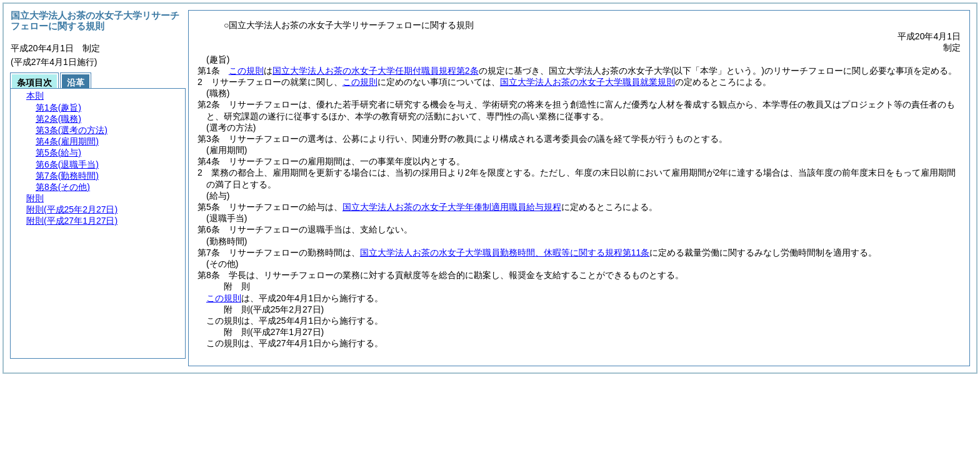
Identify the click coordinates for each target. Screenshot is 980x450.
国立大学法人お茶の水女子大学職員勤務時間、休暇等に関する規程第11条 (505, 252)
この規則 (246, 71)
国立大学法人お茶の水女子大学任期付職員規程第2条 (376, 71)
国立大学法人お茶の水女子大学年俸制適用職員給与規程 (452, 207)
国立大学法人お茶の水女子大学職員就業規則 (587, 82)
